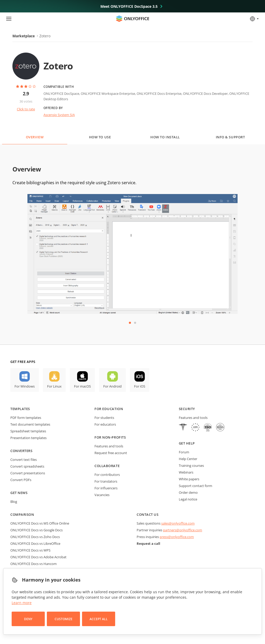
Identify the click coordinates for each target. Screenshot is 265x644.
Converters (21, 451)
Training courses (191, 466)
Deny (28, 619)
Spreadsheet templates (28, 431)
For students (104, 418)
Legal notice (188, 499)
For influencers (106, 488)
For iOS (140, 386)
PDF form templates (26, 418)
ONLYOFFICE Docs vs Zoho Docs (35, 537)
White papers (189, 479)
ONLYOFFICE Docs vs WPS (30, 550)
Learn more (22, 603)
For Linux (54, 386)
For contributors (107, 475)
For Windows (25, 386)
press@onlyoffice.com (177, 537)
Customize (64, 619)
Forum (184, 452)
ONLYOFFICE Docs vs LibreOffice (35, 543)
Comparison (22, 514)
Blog (14, 502)
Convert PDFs (21, 480)
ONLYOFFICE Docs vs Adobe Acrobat (38, 557)
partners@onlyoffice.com (183, 530)
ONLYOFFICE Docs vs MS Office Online (40, 523)
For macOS (82, 386)
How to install (165, 137)
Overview (35, 137)
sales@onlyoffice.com (178, 523)
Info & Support (230, 137)
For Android (112, 386)
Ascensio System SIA (59, 115)
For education (109, 409)
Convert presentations (28, 473)
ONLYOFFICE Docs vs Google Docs (36, 530)
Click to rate (26, 109)
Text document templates (30, 424)
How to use (100, 137)
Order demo (188, 492)
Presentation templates (28, 438)
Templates (20, 409)
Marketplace (24, 36)
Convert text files (24, 460)
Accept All (99, 619)
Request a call (148, 543)
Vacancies (102, 495)
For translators (106, 481)
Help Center (188, 459)
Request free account (111, 453)
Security (187, 409)
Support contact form (196, 486)
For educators (105, 424)
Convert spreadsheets (27, 466)
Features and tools (109, 446)
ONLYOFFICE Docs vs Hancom (34, 564)
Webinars (186, 472)
